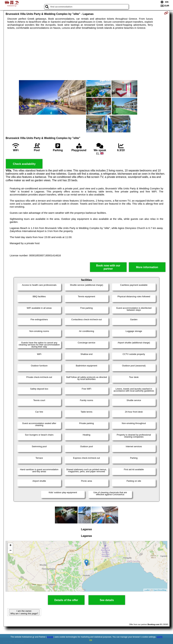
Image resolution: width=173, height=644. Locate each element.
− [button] (10, 551)
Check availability (24, 164)
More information (147, 267)
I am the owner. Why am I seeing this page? (24, 612)
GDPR (160, 637)
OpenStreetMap (160, 590)
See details (107, 600)
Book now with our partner (108, 267)
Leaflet (147, 590)
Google (50, 637)
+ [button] (10, 546)
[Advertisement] (87, 55)
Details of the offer (66, 600)
